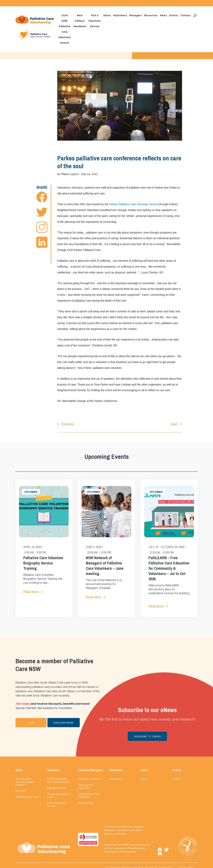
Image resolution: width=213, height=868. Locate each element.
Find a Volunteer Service (95, 21)
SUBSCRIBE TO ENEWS (147, 732)
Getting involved (56, 784)
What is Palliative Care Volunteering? (58, 776)
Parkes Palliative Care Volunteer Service (134, 204)
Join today (23, 699)
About (107, 16)
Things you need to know (58, 791)
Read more (31, 587)
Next (174, 419)
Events (174, 16)
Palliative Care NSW (27, 793)
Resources (151, 16)
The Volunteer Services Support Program (25, 778)
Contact (186, 16)
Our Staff (21, 787)
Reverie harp (86, 799)
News (163, 16)
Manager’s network (89, 775)
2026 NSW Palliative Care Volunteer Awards (65, 29)
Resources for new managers (89, 791)
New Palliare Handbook (80, 21)
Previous (68, 419)
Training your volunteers (86, 782)
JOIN (31, 719)
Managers (136, 16)
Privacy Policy (187, 863)
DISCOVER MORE (64, 719)
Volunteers (120, 16)
